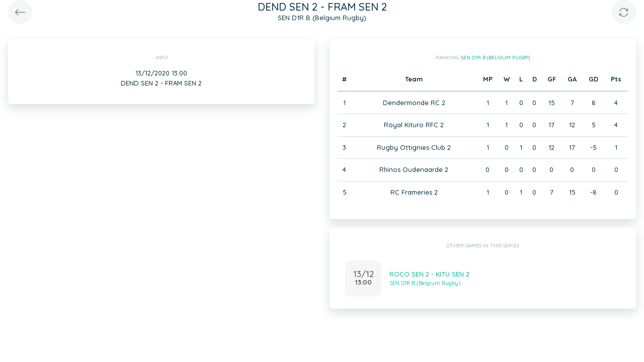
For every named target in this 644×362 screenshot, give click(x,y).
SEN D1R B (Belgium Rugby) (495, 58)
